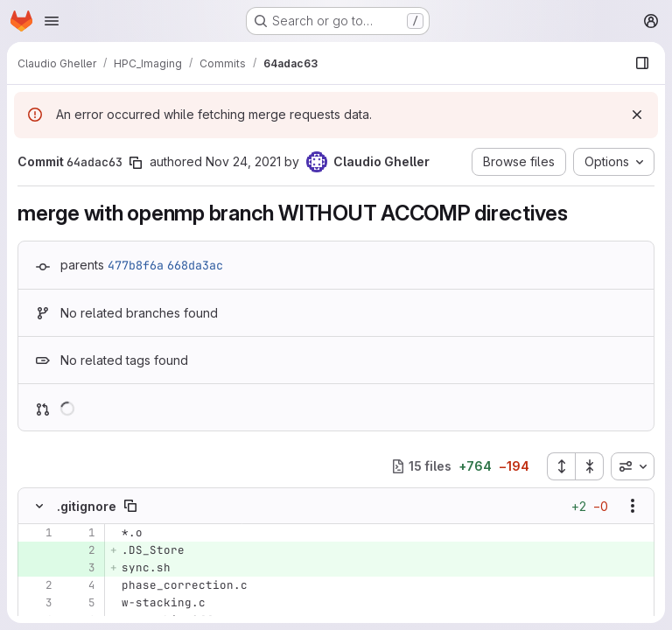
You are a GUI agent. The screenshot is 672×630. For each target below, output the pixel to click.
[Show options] (633, 506)
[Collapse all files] (590, 466)
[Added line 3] (80, 568)
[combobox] (633, 466)
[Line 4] (80, 585)
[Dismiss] (637, 115)
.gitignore (87, 506)
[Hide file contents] (39, 506)
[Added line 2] (80, 550)
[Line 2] (38, 585)
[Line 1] (38, 533)
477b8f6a (136, 265)
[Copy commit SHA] (136, 163)
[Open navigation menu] (52, 21)
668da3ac (195, 265)
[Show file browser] (642, 63)
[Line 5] (80, 603)
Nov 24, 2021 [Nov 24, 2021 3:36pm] (243, 161)
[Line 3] (38, 603)
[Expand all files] (561, 466)
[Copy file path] (130, 506)
